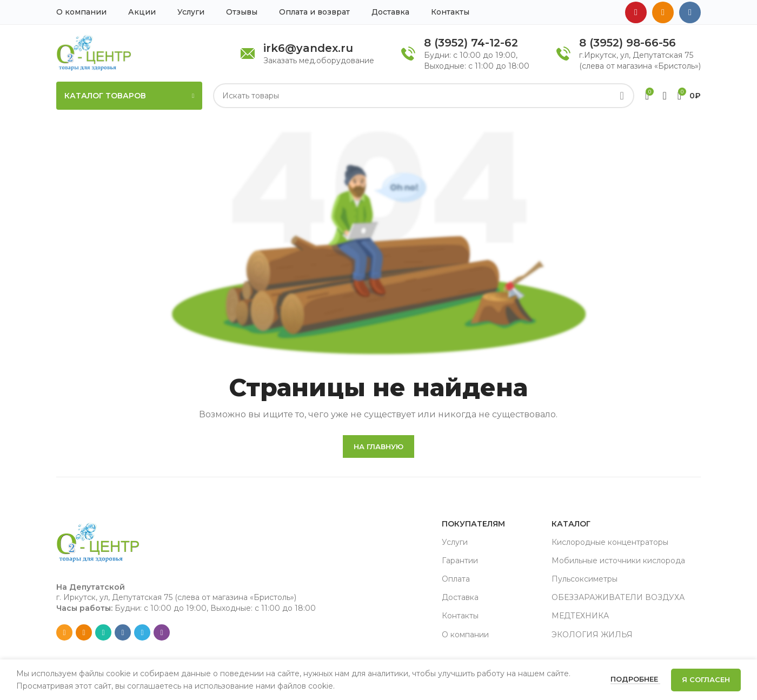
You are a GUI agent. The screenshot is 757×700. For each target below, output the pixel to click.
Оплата (456, 579)
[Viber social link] (162, 632)
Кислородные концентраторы (610, 542)
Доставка (460, 597)
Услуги (455, 542)
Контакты (460, 616)
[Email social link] (64, 632)
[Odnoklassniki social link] (663, 12)
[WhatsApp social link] (103, 632)
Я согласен (706, 679)
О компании (465, 635)
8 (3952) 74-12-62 (471, 43)
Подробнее (635, 679)
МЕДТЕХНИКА (580, 616)
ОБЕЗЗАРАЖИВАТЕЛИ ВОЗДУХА (618, 597)
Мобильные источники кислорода (618, 561)
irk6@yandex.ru (308, 48)
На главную (378, 446)
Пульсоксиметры (585, 579)
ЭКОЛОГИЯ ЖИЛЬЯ (592, 635)
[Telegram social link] (142, 632)
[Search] (424, 96)
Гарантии (460, 561)
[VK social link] (690, 12)
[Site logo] (94, 52)
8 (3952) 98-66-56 (627, 43)
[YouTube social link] (636, 12)
